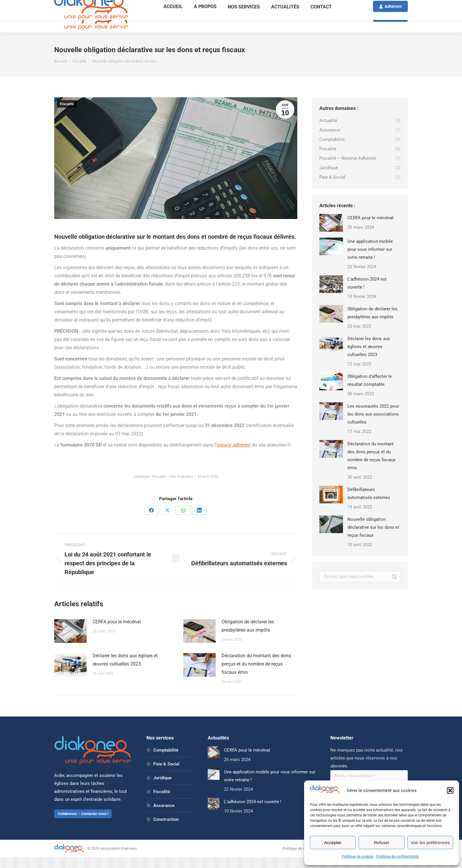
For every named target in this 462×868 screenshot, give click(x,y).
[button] (450, 790)
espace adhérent (234, 456)
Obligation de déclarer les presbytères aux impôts (248, 636)
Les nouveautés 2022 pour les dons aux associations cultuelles (373, 425)
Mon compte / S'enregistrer (385, 5)
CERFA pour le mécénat (117, 632)
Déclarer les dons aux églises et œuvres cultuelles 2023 (125, 670)
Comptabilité (166, 761)
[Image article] (70, 642)
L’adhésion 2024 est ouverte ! (367, 294)
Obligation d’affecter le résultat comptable (370, 391)
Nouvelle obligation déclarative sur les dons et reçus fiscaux (373, 538)
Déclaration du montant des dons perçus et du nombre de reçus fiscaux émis (256, 675)
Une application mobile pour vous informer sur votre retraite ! (370, 260)
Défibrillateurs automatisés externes (369, 504)
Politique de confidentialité (397, 857)
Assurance (164, 816)
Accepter (333, 843)
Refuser (382, 843)
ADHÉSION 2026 (298, 5)
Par (182, 487)
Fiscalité (67, 115)
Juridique (162, 788)
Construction (166, 830)
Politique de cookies (357, 857)
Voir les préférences (430, 843)
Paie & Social (166, 775)
